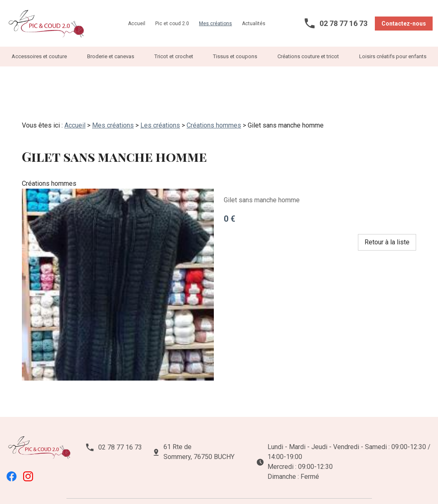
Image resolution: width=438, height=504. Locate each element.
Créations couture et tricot (308, 56)
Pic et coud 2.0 (172, 24)
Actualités (254, 24)
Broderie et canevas (111, 56)
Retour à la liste (387, 214)
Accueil (137, 24)
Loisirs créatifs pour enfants (393, 56)
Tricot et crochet (174, 56)
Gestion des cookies (230, 483)
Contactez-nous (404, 24)
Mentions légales (94, 483)
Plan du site (281, 483)
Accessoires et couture (39, 56)
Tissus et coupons (235, 56)
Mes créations (215, 24)
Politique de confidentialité (160, 483)
